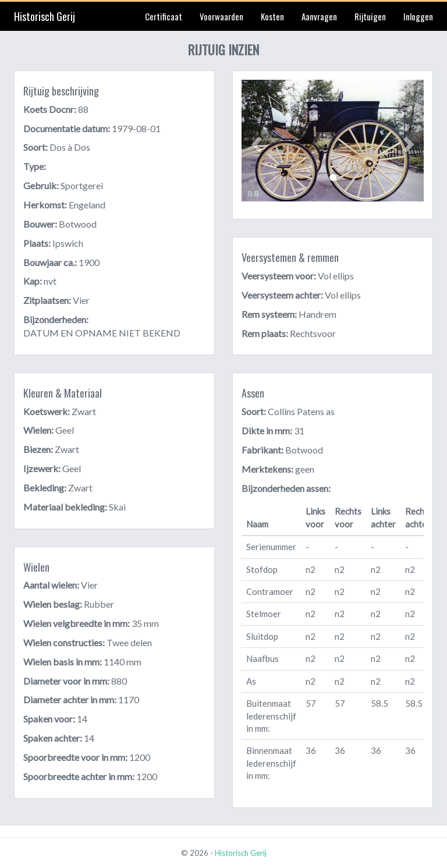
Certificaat (164, 16)
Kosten (272, 16)
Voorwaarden (221, 16)
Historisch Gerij (45, 16)
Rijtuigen (370, 16)
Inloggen (418, 16)
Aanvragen (319, 16)
